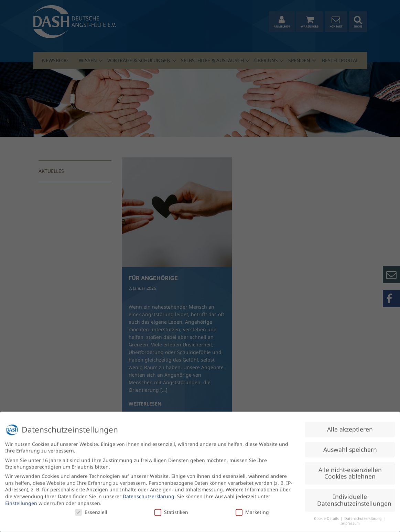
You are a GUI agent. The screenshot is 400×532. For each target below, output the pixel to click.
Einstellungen (21, 500)
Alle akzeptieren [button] (350, 426)
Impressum (350, 521)
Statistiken (171, 509)
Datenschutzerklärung (149, 493)
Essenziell (91, 509)
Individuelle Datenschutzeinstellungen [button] (354, 497)
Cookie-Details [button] (327, 516)
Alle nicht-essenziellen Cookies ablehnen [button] (350, 470)
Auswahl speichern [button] (350, 446)
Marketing (252, 509)
